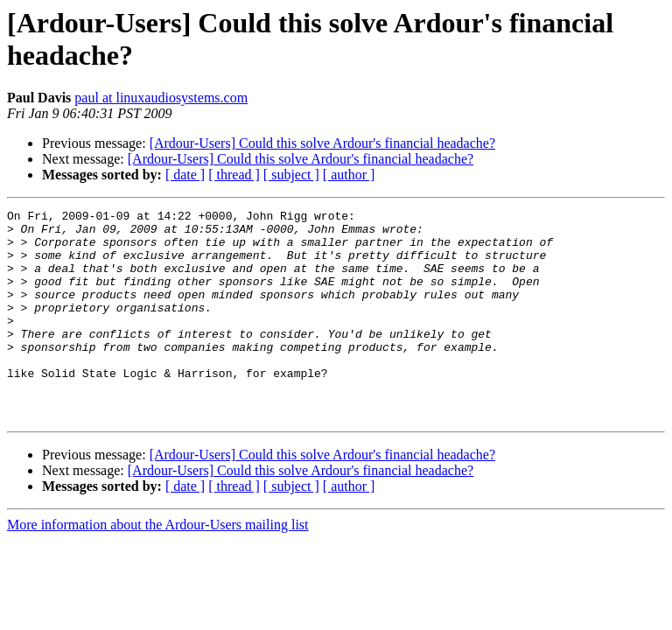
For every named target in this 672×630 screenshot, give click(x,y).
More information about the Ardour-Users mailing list (158, 567)
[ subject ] (291, 175)
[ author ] (349, 175)
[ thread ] (234, 175)
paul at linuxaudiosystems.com (161, 98)
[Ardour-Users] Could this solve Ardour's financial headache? (322, 143)
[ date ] (185, 175)
